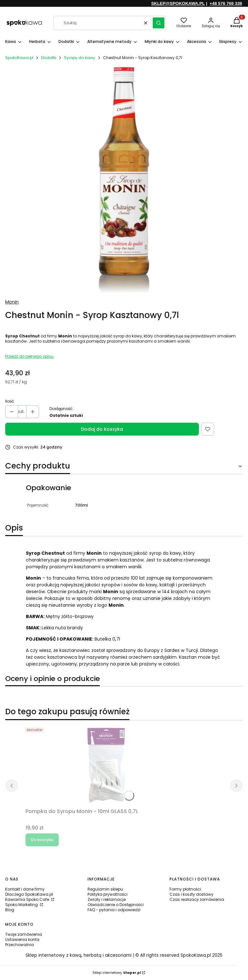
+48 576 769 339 (226, 3)
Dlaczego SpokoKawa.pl (29, 894)
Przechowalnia (20, 945)
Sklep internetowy (117, 973)
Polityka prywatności (108, 894)
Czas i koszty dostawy (191, 894)
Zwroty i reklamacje (107, 899)
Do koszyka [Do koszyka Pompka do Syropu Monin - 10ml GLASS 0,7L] (42, 840)
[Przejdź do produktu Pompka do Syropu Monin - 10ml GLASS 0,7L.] (106, 765)
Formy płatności (185, 889)
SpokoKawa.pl (19, 58)
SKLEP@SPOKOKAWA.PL (178, 3)
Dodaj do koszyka (102, 429)
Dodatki (49, 58)
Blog (10, 910)
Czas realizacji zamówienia (197, 899)
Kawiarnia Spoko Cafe (28, 899)
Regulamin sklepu (105, 889)
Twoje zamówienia (24, 934)
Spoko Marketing (22, 905)
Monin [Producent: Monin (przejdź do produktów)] (12, 302)
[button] (159, 23)
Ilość (10, 401)
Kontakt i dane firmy (25, 889)
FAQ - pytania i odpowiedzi (114, 910)
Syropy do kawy (80, 58)
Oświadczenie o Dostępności (116, 905)
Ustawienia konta (22, 939)
